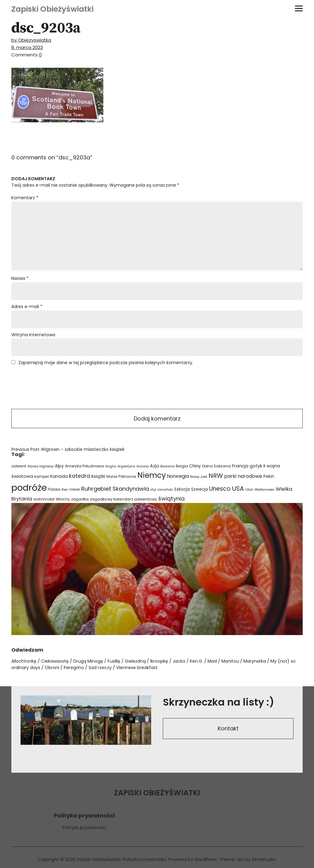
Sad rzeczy (100, 668)
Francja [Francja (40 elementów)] (240, 466)
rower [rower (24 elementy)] (75, 489)
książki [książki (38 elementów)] (98, 476)
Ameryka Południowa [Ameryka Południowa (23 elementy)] (84, 466)
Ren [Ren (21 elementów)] (65, 489)
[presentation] (58, 388)
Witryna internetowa (33, 335)
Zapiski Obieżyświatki (52, 9)
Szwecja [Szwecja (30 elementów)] (199, 489)
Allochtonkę (24, 661)
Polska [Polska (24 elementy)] (54, 489)
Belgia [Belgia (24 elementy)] (182, 466)
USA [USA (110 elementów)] (238, 489)
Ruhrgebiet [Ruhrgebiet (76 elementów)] (96, 489)
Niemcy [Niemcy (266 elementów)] (152, 475)
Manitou (230, 661)
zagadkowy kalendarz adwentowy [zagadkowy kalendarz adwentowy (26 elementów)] (123, 499)
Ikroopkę (159, 661)
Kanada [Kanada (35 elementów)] (59, 476)
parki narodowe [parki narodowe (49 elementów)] (243, 476)
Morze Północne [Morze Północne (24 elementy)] (121, 476)
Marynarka (255, 661)
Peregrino (74, 668)
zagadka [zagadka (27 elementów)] (80, 499)
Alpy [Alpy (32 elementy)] (59, 466)
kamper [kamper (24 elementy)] (42, 476)
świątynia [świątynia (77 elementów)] (171, 499)
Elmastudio (264, 859)
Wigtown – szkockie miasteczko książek (68, 449)
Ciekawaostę (55, 661)
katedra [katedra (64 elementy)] (80, 476)
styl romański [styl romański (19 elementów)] (162, 490)
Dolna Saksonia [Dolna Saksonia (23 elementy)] (216, 466)
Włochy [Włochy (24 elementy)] (63, 499)
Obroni (52, 668)
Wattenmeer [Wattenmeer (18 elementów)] (264, 490)
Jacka (179, 661)
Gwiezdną (135, 661)
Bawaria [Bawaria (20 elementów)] (167, 466)
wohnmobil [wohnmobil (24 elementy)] (44, 499)
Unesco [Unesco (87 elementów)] (220, 489)
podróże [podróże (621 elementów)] (29, 487)
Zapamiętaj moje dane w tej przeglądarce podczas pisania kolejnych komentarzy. (106, 363)
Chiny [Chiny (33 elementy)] (195, 466)
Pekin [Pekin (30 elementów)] (269, 476)
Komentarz (25, 198)
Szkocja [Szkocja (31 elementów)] (182, 489)
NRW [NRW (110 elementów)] (216, 476)
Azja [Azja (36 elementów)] (155, 466)
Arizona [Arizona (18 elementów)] (143, 466)
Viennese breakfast (137, 668)
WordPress (206, 859)
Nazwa (20, 278)
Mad (212, 661)
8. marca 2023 (27, 47)
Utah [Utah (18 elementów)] (249, 490)
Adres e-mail (27, 306)
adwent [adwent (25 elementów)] (19, 466)
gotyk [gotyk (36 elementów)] (256, 466)
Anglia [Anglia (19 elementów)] (111, 466)
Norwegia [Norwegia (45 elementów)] (178, 476)
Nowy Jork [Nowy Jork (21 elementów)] (199, 477)
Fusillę (114, 661)
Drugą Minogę (88, 661)
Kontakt (228, 728)
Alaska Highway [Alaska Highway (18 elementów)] (40, 466)
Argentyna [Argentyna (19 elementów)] (126, 466)
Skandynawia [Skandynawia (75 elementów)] (131, 489)
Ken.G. (196, 661)
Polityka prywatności (84, 828)
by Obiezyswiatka (31, 40)
